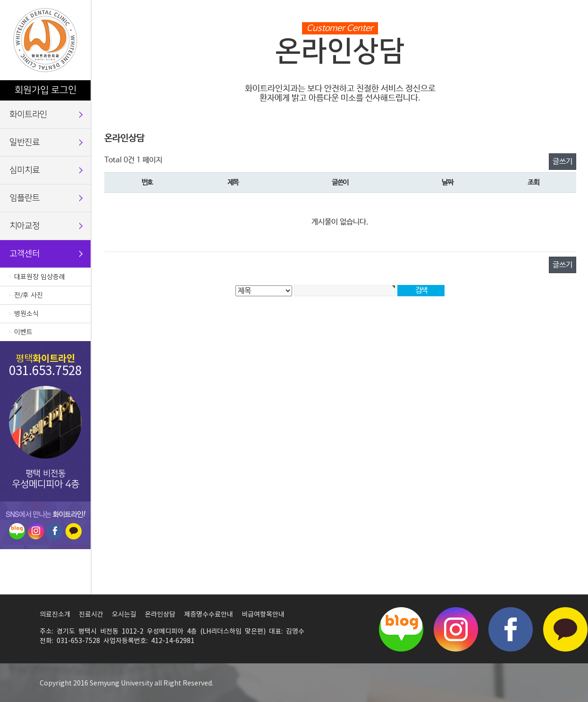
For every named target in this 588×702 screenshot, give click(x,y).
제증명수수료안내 (209, 615)
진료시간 (91, 615)
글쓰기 (563, 162)
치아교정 (25, 226)
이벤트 (23, 332)
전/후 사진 (29, 295)
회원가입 (32, 90)
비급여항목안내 (263, 615)
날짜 (447, 183)
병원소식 (26, 314)
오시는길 (124, 615)
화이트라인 (28, 115)
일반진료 (25, 142)
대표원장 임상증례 (40, 277)
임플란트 (25, 198)
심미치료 (25, 170)
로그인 (64, 90)
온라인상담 (160, 615)
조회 (533, 183)
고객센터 (25, 254)
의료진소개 (55, 615)
